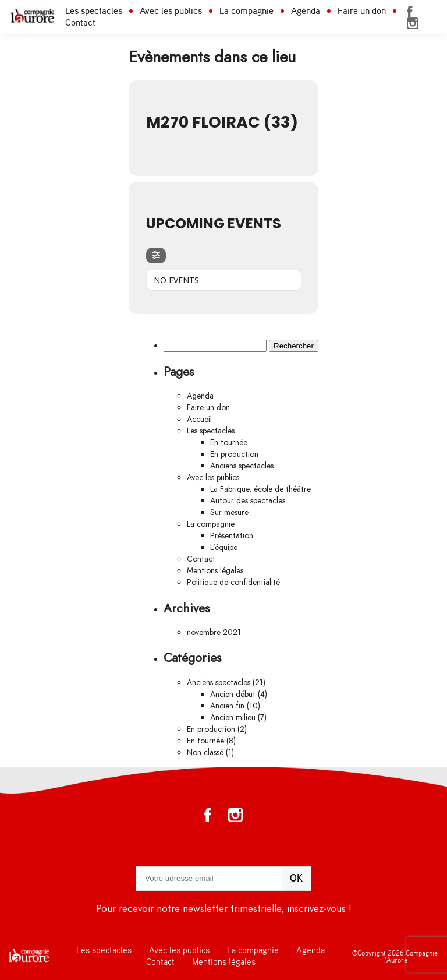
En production (234, 454)
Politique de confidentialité (233, 582)
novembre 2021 (214, 632)
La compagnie (246, 11)
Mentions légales (215, 571)
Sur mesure (229, 512)
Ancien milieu (233, 718)
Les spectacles (94, 11)
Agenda (306, 11)
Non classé (205, 752)
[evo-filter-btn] (156, 255)
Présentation (232, 536)
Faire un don (362, 11)
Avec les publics (171, 11)
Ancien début (233, 694)
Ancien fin (227, 706)
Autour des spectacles (248, 501)
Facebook (410, 12)
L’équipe (224, 547)
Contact (80, 23)
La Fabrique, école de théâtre (260, 489)
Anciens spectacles (242, 466)
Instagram (413, 23)
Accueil (199, 419)
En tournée (229, 443)
